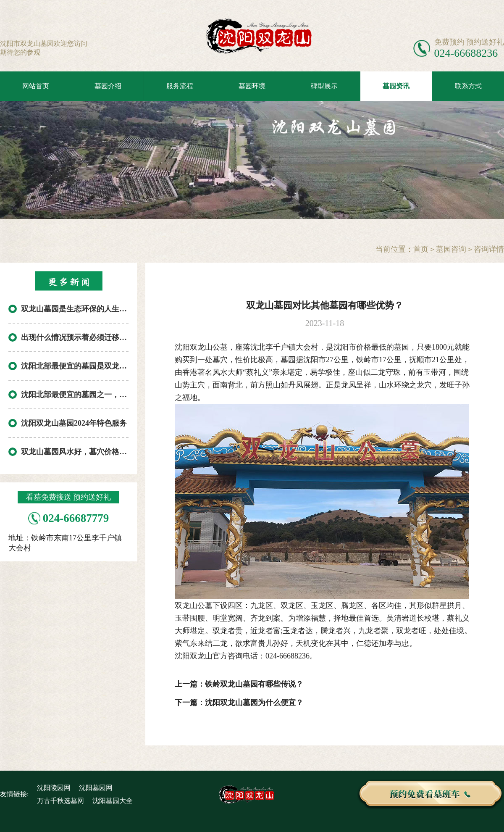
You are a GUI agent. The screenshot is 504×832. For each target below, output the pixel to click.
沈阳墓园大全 (113, 801)
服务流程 (180, 86)
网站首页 (36, 86)
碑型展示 (324, 86)
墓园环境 (252, 86)
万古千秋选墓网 (60, 801)
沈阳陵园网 (54, 788)
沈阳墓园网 (96, 788)
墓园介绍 (108, 86)
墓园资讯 (396, 86)
